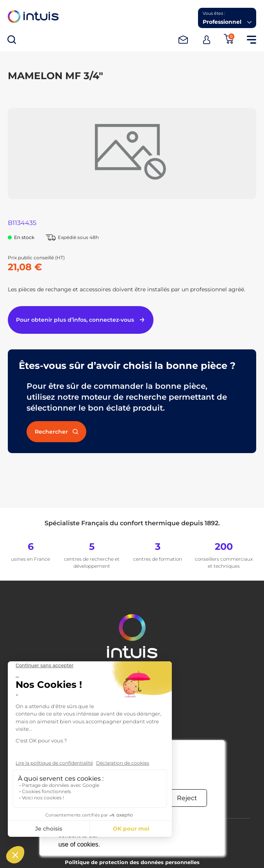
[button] (227, 18)
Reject (187, 798)
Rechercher (56, 432)
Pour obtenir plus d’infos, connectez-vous (81, 320)
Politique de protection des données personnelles (132, 862)
